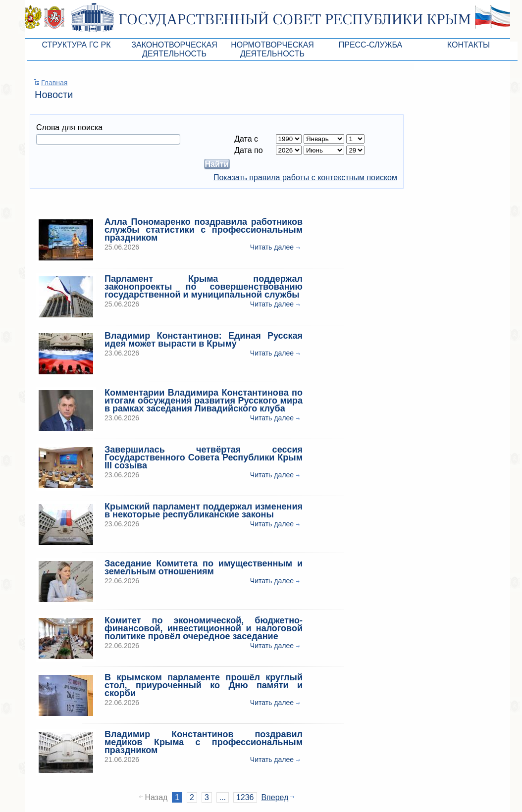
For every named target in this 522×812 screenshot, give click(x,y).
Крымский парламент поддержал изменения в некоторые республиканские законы (204, 510)
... (223, 797)
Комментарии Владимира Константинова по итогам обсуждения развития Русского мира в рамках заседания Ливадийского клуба (204, 401)
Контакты (469, 45)
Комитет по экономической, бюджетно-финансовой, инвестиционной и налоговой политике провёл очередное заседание (204, 628)
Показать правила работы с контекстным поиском (305, 178)
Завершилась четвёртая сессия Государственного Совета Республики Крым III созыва (204, 457)
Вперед (275, 797)
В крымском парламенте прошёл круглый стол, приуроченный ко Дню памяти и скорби (204, 685)
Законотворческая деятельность (174, 49)
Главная (54, 83)
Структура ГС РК (76, 45)
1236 (245, 797)
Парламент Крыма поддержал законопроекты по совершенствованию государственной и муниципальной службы (204, 287)
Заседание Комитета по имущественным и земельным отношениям (204, 567)
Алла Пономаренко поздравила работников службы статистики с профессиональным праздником (204, 230)
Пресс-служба (371, 45)
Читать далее (272, 247)
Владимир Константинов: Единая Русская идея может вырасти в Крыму (204, 340)
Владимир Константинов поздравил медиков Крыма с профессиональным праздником (204, 742)
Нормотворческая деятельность (272, 49)
